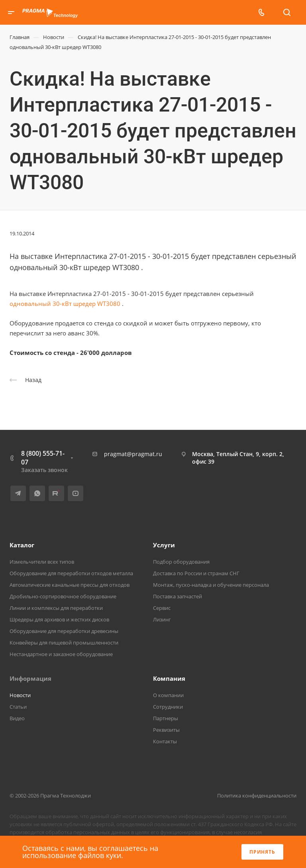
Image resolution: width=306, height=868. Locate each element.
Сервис (162, 608)
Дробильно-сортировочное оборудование (63, 596)
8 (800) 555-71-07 (43, 458)
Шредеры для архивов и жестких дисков (59, 619)
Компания (169, 678)
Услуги (164, 545)
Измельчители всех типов (42, 562)
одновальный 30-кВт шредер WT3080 (65, 304)
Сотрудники (168, 707)
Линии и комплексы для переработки (56, 608)
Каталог (22, 545)
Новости (20, 695)
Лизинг (162, 619)
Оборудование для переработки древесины (64, 631)
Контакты (165, 741)
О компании (168, 695)
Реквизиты (166, 730)
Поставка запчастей (178, 596)
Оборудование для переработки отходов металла (71, 573)
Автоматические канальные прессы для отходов (70, 585)
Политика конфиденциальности (257, 796)
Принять (262, 852)
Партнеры (166, 718)
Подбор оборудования (181, 562)
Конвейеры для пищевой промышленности (64, 643)
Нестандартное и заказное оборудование (61, 654)
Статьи (18, 707)
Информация (30, 678)
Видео (17, 718)
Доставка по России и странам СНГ (196, 573)
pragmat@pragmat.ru (133, 454)
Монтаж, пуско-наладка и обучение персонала (211, 585)
